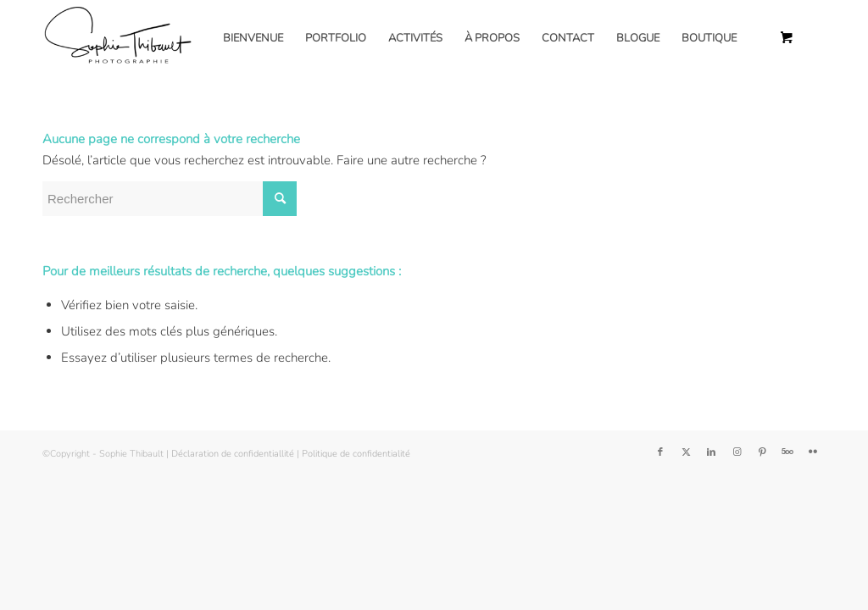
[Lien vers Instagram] (737, 452)
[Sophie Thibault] (117, 38)
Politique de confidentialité (356, 454)
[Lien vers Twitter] (686, 452)
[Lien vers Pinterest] (762, 452)
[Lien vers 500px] (787, 452)
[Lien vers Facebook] (660, 452)
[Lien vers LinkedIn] (711, 452)
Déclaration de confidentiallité (233, 454)
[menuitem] (253, 38)
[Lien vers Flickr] (813, 452)
